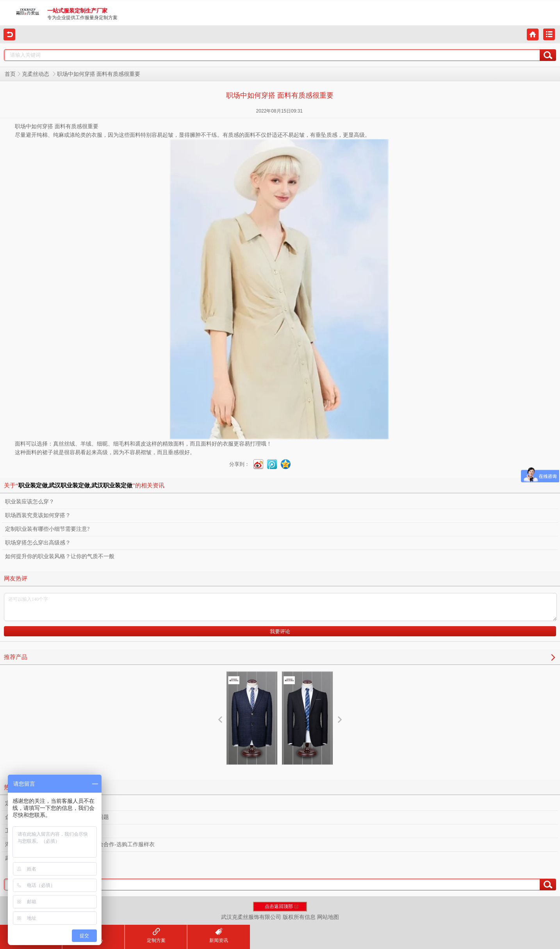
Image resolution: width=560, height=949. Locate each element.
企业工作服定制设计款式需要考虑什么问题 (57, 817)
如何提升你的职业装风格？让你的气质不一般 (60, 556)
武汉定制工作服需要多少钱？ (41, 858)
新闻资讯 (219, 936)
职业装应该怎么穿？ (30, 502)
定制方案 (156, 936)
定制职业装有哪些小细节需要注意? (47, 529)
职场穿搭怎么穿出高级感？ (38, 543)
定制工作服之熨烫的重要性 (38, 803)
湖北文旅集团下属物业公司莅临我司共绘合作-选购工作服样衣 (80, 844)
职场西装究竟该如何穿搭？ (38, 515)
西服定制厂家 (252, 723)
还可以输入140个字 (280, 607)
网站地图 (328, 917)
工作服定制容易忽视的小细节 (41, 831)
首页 (10, 74)
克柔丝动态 (36, 74)
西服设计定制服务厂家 (307, 730)
